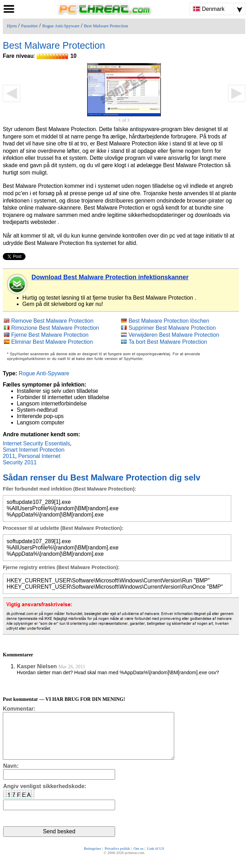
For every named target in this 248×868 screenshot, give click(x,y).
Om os (139, 858)
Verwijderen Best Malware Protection (174, 335)
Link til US (156, 858)
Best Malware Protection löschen (169, 321)
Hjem (12, 26)
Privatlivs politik (117, 858)
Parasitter (29, 26)
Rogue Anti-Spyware (61, 26)
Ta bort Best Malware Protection (168, 342)
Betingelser (93, 858)
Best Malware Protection (106, 26)
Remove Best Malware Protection (52, 321)
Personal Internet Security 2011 (32, 459)
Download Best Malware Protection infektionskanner (110, 277)
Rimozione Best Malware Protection (55, 328)
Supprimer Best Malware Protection (172, 328)
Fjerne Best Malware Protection (50, 335)
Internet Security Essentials (36, 443)
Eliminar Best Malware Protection (52, 342)
